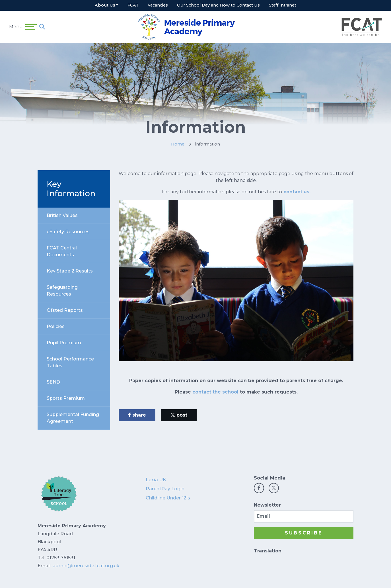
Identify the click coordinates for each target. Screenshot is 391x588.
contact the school (215, 392)
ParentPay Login (165, 489)
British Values (62, 215)
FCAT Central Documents (62, 251)
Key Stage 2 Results (70, 271)
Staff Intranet (283, 5)
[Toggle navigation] (31, 27)
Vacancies (158, 5)
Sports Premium (66, 398)
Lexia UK (156, 480)
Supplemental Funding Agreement (73, 418)
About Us (105, 5)
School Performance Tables (70, 362)
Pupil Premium (64, 343)
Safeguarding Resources (62, 291)
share (137, 415)
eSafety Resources (68, 232)
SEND (53, 382)
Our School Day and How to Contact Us (218, 5)
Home (178, 144)
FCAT (133, 5)
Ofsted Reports (65, 310)
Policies (56, 326)
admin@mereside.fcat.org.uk (86, 566)
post (179, 415)
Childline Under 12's (168, 498)
